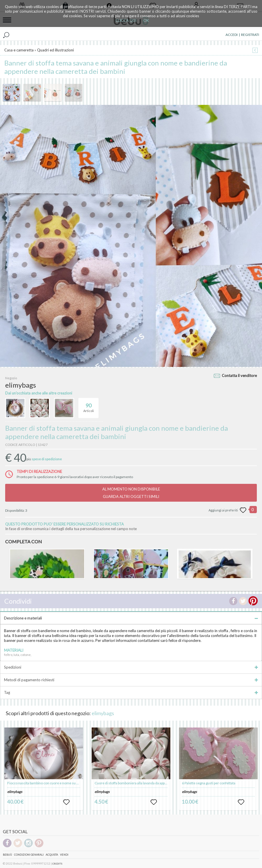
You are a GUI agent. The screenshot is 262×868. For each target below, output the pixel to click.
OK (146, 20)
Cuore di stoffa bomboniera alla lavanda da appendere (135, 783)
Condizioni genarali (29, 855)
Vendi (64, 855)
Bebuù (7, 855)
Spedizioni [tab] (131, 667)
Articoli (89, 405)
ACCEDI (232, 35)
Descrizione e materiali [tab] (131, 618)
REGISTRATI (250, 35)
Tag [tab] (131, 692)
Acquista (52, 855)
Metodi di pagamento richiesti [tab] (131, 680)
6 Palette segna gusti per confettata (209, 783)
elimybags (103, 713)
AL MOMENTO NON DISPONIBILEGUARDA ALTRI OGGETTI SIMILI (131, 493)
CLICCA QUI (126, 20)
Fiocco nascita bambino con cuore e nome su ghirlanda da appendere (60, 783)
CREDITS (57, 864)
